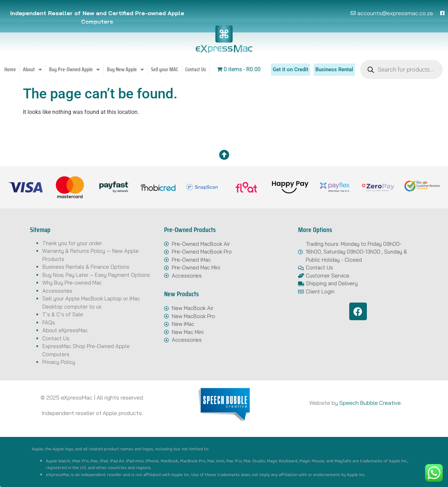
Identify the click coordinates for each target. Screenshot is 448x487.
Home (10, 69)
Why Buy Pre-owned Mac (72, 283)
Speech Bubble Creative (370, 403)
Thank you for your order (72, 243)
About (32, 69)
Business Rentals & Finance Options (86, 267)
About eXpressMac (65, 330)
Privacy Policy (59, 362)
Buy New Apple (125, 69)
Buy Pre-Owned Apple (74, 69)
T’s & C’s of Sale (63, 314)
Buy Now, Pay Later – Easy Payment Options (96, 275)
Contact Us (196, 69)
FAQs (49, 322)
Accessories (57, 291)
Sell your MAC (165, 69)
